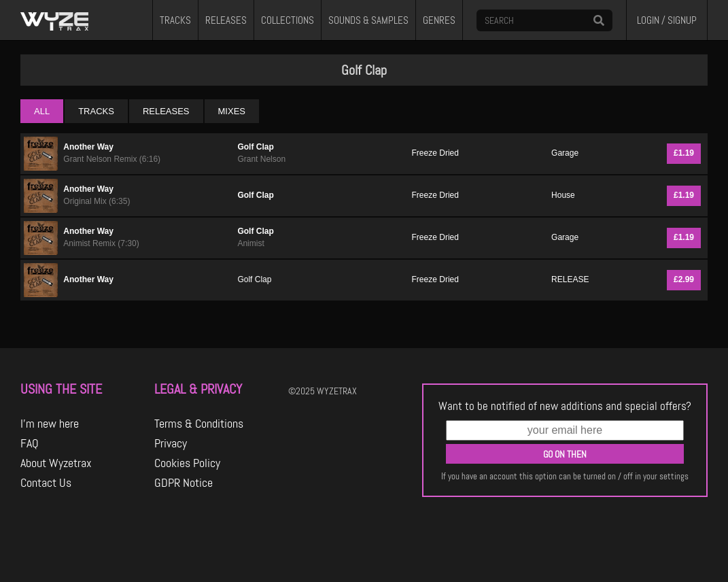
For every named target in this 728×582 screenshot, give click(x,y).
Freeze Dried (435, 153)
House (563, 195)
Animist (250, 243)
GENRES (439, 20)
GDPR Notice (184, 483)
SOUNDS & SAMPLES (368, 20)
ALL (42, 111)
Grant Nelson (261, 159)
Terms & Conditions (199, 424)
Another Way (88, 147)
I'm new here (50, 424)
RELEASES (226, 20)
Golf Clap (255, 147)
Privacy (171, 443)
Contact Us (46, 483)
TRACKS (175, 20)
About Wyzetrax (56, 463)
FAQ (30, 443)
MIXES (232, 111)
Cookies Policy (187, 463)
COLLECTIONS (288, 20)
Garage (565, 153)
